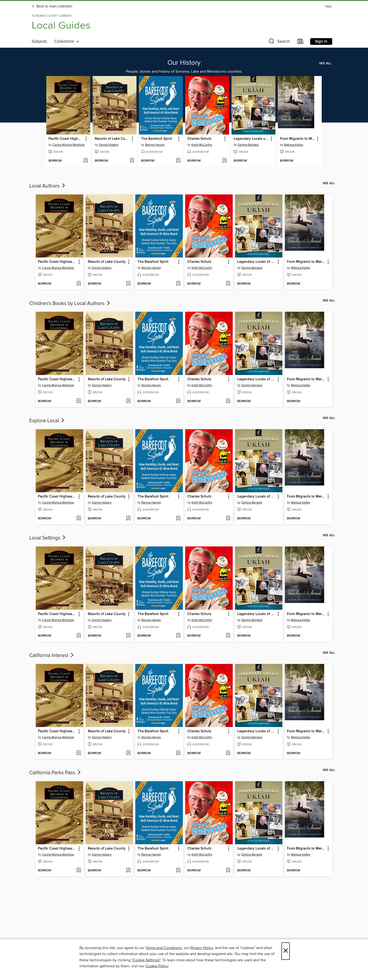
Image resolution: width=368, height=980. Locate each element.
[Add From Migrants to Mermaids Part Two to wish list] (317, 161)
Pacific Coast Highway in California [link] (66, 139)
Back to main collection (52, 6)
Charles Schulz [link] (199, 139)
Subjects (39, 41)
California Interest (52, 656)
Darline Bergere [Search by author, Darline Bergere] (248, 145)
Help (328, 7)
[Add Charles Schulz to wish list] (224, 161)
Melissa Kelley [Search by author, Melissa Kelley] (294, 145)
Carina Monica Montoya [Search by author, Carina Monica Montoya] (68, 145)
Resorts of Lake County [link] (112, 139)
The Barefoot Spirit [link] (157, 139)
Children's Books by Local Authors (70, 304)
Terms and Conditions (164, 948)
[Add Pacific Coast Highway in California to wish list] (86, 161)
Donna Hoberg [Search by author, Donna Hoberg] (109, 145)
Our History (184, 63)
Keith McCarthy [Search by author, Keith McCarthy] (202, 145)
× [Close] (286, 951)
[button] (279, 42)
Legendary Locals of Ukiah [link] (251, 139)
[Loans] (301, 42)
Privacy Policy (202, 948)
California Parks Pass (55, 773)
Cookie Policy (157, 966)
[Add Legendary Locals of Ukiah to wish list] (271, 161)
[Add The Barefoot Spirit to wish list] (178, 161)
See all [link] (325, 63)
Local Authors (48, 186)
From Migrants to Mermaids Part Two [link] (297, 139)
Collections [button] (67, 41)
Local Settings (48, 538)
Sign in (321, 41)
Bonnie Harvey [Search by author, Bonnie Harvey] (155, 145)
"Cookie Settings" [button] (146, 960)
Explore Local (47, 421)
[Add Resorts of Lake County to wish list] (132, 161)
